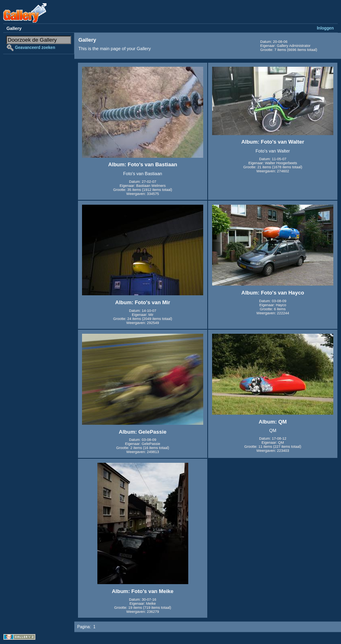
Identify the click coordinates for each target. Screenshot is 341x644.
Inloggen (325, 28)
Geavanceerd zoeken (35, 48)
